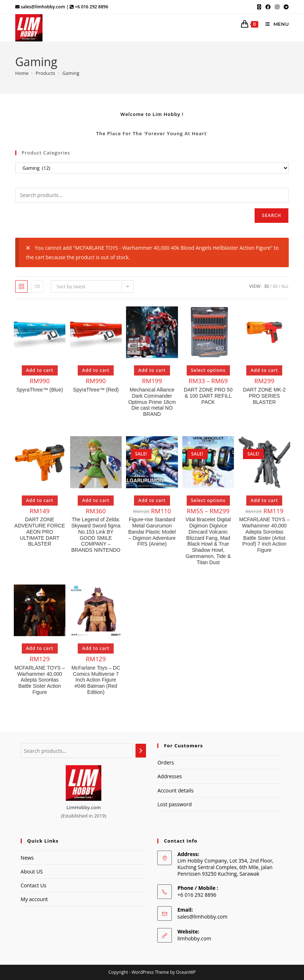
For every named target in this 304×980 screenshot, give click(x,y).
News (27, 858)
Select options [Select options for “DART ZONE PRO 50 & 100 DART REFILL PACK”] (208, 370)
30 (267, 286)
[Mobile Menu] (275, 24)
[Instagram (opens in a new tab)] (277, 7)
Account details (175, 790)
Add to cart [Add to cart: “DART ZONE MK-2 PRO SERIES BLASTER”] (264, 370)
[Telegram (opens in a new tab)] (285, 7)
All (285, 286)
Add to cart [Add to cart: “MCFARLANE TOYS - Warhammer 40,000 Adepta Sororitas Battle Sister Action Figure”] (40, 648)
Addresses (169, 776)
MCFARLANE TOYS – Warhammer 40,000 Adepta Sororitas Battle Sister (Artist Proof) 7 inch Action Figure (264, 535)
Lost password (174, 804)
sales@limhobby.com (202, 917)
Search (271, 215)
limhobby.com (194, 938)
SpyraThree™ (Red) (96, 390)
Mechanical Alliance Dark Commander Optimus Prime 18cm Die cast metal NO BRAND (152, 402)
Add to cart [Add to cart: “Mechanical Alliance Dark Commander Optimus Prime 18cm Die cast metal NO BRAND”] (152, 370)
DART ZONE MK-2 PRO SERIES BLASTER (264, 396)
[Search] (141, 751)
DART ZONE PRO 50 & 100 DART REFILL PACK (208, 396)
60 (275, 286)
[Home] (22, 73)
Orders (165, 762)
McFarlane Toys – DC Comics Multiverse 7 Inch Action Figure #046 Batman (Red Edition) (96, 680)
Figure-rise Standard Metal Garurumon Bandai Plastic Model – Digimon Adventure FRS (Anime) (152, 532)
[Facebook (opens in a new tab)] (268, 7)
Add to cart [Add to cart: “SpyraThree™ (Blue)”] (40, 370)
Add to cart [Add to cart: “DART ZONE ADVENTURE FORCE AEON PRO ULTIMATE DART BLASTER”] (40, 500)
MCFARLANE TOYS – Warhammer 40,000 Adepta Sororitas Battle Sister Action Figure (40, 680)
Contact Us (34, 885)
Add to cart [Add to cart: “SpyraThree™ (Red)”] (96, 370)
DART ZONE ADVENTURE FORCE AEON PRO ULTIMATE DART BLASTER (40, 532)
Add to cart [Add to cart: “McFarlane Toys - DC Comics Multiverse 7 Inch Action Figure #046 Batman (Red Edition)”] (96, 648)
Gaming (71, 73)
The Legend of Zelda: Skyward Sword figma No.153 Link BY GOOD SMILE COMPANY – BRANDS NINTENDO (96, 535)
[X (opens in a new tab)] (259, 7)
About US (32, 871)
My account (34, 899)
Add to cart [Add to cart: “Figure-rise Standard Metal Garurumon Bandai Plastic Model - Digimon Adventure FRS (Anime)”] (152, 500)
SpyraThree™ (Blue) (40, 390)
